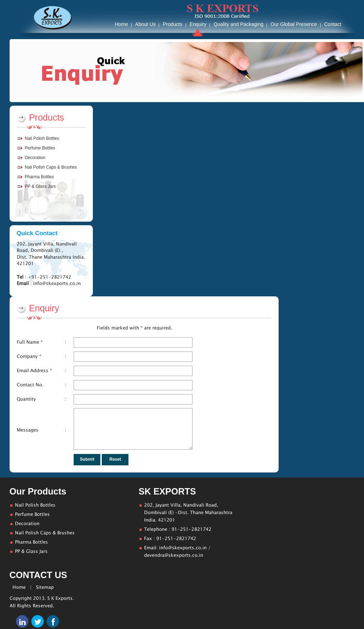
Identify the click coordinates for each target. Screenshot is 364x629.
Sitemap (45, 587)
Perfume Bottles (40, 148)
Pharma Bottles (39, 177)
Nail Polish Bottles (42, 138)
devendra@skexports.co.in (174, 555)
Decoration (35, 158)
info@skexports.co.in (183, 548)
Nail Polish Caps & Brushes (51, 167)
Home (19, 587)
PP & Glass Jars (40, 186)
